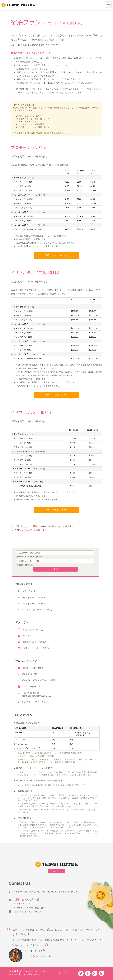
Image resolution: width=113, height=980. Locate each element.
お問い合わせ (22, 897)
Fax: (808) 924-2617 (30, 688)
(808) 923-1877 (28, 676)
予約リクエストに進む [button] (57, 256)
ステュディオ (27, 593)
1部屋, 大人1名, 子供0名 (29, 563)
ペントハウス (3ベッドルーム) (35, 611)
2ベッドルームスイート (32, 605)
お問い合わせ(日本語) (31, 670)
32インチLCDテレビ (30, 631)
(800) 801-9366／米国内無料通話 (36, 682)
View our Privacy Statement (24, 971)
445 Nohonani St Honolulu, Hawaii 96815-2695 (35, 696)
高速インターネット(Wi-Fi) (34, 650)
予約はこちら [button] (57, 873)
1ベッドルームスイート (32, 599)
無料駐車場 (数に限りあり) (34, 644)
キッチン (25, 637)
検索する (56, 571)
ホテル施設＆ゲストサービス (56, 83)
